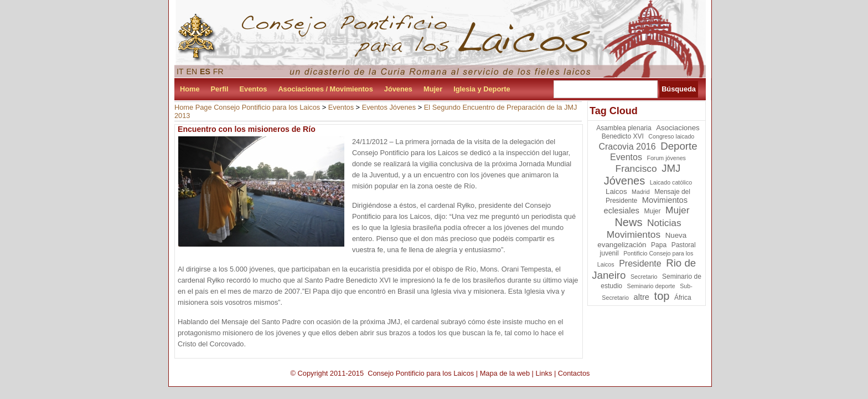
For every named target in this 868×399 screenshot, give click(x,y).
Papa (659, 245)
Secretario (644, 277)
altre (642, 297)
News (628, 222)
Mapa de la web (505, 373)
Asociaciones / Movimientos (325, 89)
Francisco (636, 168)
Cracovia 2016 (627, 147)
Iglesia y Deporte (482, 89)
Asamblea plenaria (624, 128)
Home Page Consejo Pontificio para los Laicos (247, 107)
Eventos (254, 89)
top (662, 296)
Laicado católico (671, 182)
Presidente (640, 264)
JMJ (671, 168)
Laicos (616, 191)
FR (218, 71)
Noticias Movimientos (644, 229)
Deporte (679, 146)
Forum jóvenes (666, 158)
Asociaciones (678, 128)
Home (190, 89)
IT (180, 71)
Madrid (641, 192)
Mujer (433, 89)
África (683, 298)
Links (544, 373)
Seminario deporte (651, 286)
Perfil (220, 89)
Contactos (574, 373)
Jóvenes (398, 89)
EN (192, 71)
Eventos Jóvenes (389, 107)
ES (205, 71)
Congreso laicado (671, 136)
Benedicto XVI (623, 136)
